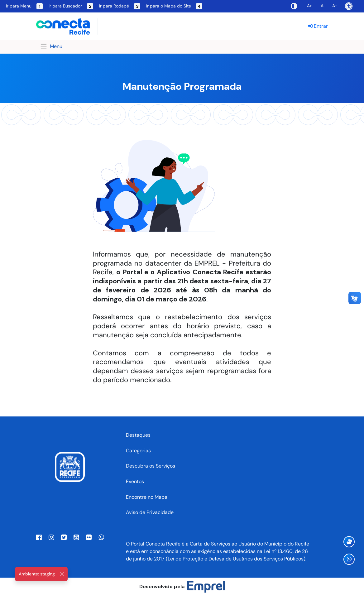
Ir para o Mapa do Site (174, 6)
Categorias (138, 451)
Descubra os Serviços (151, 466)
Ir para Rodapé (120, 6)
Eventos (135, 481)
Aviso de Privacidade (150, 512)
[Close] (62, 574)
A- (335, 6)
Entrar (318, 26)
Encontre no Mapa (147, 497)
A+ (309, 6)
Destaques (138, 435)
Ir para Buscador (71, 6)
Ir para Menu (24, 6)
